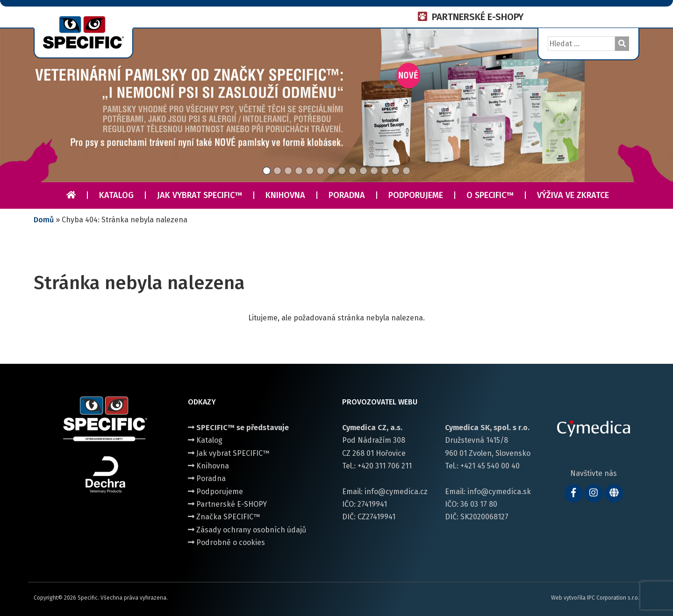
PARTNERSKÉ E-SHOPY (478, 17)
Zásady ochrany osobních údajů (247, 530)
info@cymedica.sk (499, 492)
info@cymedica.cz (396, 492)
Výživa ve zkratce (573, 195)
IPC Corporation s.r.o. (613, 598)
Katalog (116, 195)
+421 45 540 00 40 (490, 466)
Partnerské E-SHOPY (227, 504)
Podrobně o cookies (226, 542)
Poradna (347, 195)
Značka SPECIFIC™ (224, 517)
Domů (44, 220)
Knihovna (285, 195)
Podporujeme (416, 195)
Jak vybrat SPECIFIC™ (200, 195)
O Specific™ (490, 195)
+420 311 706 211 (385, 466)
